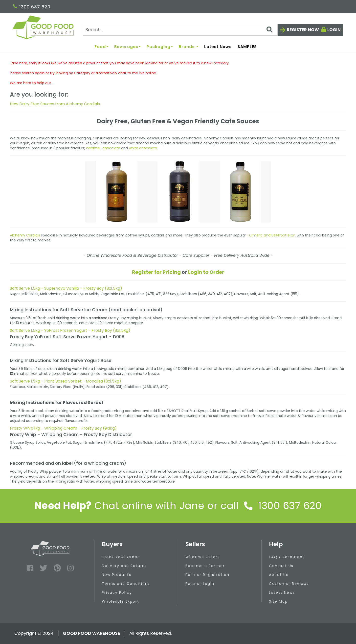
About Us (279, 575)
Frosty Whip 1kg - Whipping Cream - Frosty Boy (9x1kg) (63, 428)
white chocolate (143, 148)
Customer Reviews (289, 584)
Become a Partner (205, 566)
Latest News (218, 47)
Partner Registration (207, 575)
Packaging (160, 47)
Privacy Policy (117, 592)
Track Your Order (121, 557)
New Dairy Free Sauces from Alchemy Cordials (55, 104)
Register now (303, 30)
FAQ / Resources (287, 557)
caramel (93, 148)
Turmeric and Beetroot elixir (271, 235)
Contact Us (281, 566)
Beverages (127, 47)
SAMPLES (247, 47)
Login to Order (206, 272)
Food (101, 47)
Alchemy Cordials (25, 235)
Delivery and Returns (124, 566)
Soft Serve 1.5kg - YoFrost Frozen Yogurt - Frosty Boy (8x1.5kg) (70, 330)
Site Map (278, 601)
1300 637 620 (32, 7)
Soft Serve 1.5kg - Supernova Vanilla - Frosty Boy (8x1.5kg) (66, 288)
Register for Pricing (156, 272)
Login (334, 30)
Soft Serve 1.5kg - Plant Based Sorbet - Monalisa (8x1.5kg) (66, 381)
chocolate (111, 148)
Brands (189, 47)
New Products (117, 575)
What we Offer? (203, 557)
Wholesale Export (121, 601)
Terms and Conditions (126, 584)
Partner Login (200, 584)
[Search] (180, 30)
